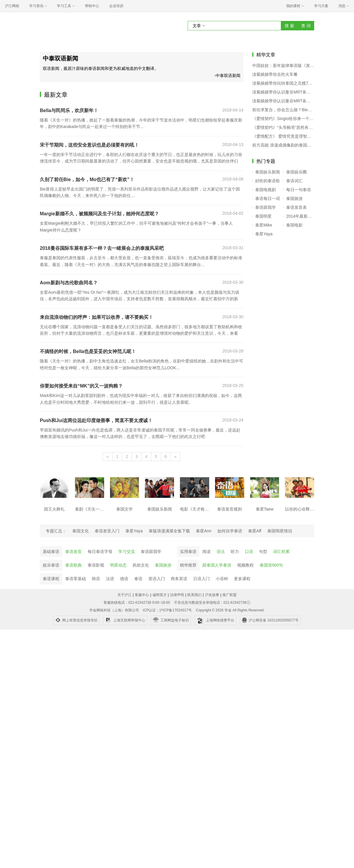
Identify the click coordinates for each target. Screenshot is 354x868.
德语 (124, 579)
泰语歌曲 (73, 565)
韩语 (96, 579)
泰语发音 (73, 552)
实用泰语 (188, 552)
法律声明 (177, 595)
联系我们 (194, 595)
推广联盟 (230, 595)
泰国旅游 (163, 565)
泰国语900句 (271, 565)
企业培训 (116, 6)
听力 (235, 552)
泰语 (138, 579)
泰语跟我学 (151, 552)
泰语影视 (96, 565)
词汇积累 (281, 552)
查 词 (306, 26)
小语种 (222, 579)
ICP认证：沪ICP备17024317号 (167, 610)
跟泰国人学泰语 (217, 565)
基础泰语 (51, 552)
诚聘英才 (160, 595)
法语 (110, 579)
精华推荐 (188, 565)
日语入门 (201, 579)
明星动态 (118, 565)
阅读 (206, 552)
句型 (263, 552)
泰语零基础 (76, 579)
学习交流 (127, 552)
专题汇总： (56, 531)
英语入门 (157, 579)
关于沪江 (124, 595)
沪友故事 (212, 595)
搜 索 (289, 26)
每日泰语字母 (100, 552)
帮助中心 (92, 6)
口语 (249, 552)
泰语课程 (51, 579)
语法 (221, 552)
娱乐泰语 (51, 565)
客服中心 (142, 595)
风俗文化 (141, 565)
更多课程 (242, 579)
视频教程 (245, 565)
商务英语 (179, 579)
